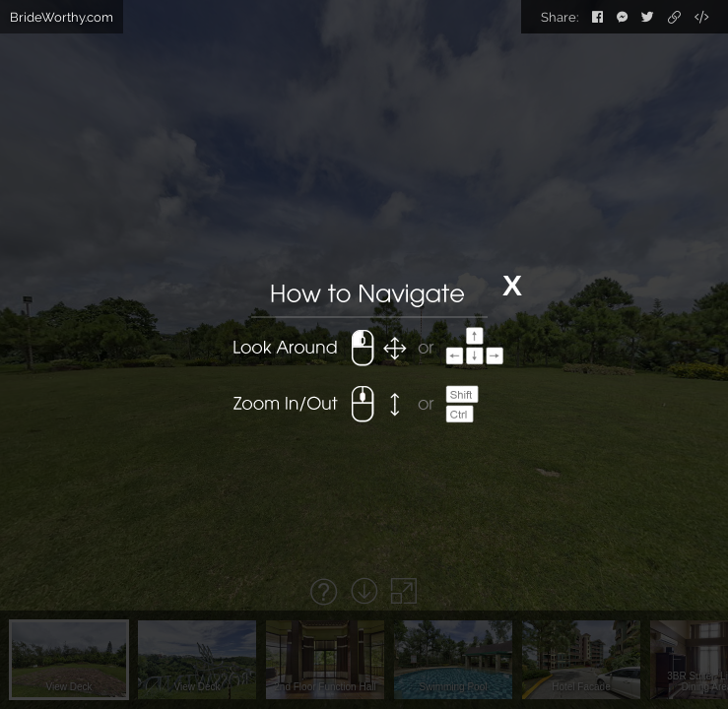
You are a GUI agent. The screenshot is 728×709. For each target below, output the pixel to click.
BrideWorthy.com (62, 17)
